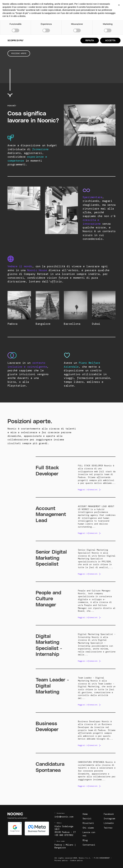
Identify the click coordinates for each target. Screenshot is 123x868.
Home (85, 814)
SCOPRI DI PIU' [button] (15, 862)
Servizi (53, 4)
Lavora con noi (89, 4)
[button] (119, 827)
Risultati (63, 4)
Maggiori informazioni (88, 490)
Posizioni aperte (19, 53)
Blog (101, 4)
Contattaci (111, 4)
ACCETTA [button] (110, 862)
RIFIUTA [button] (90, 862)
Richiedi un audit (105, 8)
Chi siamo (75, 4)
